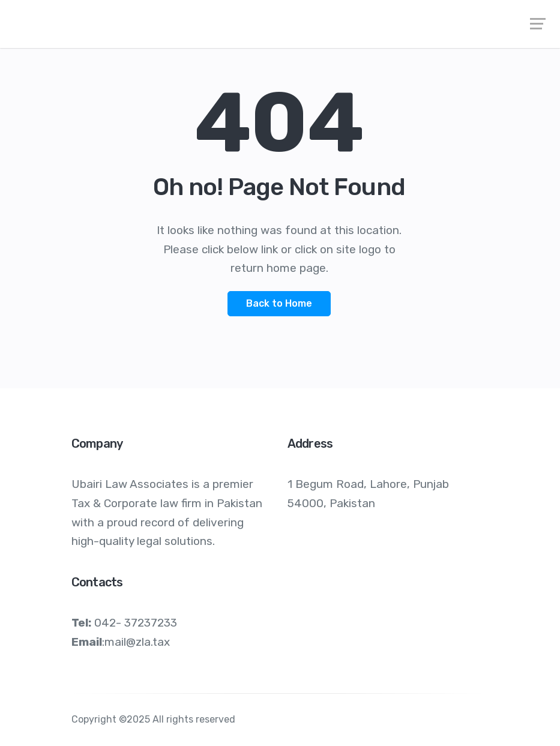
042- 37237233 (136, 623)
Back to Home (279, 303)
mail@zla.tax (137, 642)
